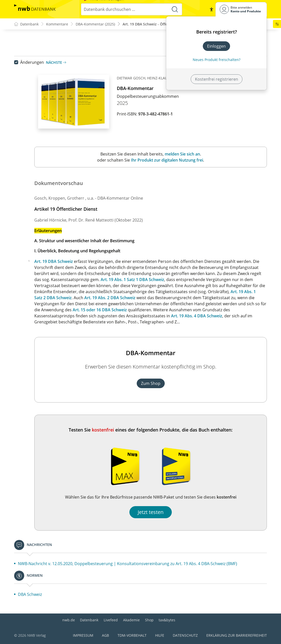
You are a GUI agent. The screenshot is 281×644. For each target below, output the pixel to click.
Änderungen (32, 62)
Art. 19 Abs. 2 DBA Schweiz (110, 298)
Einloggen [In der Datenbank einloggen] (216, 46)
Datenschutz (185, 635)
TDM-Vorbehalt (132, 635)
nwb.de (69, 620)
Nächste (56, 62)
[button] (211, 9)
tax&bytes (167, 620)
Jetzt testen (151, 512)
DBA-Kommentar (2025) (95, 24)
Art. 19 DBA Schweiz (54, 261)
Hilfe (160, 635)
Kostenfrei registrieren (217, 79)
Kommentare (57, 24)
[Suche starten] (175, 9)
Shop (149, 620)
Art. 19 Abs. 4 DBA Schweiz (197, 316)
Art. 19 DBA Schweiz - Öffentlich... (151, 24)
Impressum (83, 635)
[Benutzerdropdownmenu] (241, 9)
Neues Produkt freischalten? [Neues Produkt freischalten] (217, 60)
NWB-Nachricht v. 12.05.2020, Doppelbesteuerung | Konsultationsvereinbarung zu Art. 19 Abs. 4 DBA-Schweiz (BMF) (128, 564)
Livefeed (111, 620)
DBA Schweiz (30, 594)
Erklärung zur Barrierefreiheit (237, 635)
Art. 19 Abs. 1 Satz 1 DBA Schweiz (132, 280)
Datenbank (89, 620)
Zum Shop (151, 383)
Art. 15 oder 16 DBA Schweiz (100, 310)
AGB (105, 635)
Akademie (131, 620)
